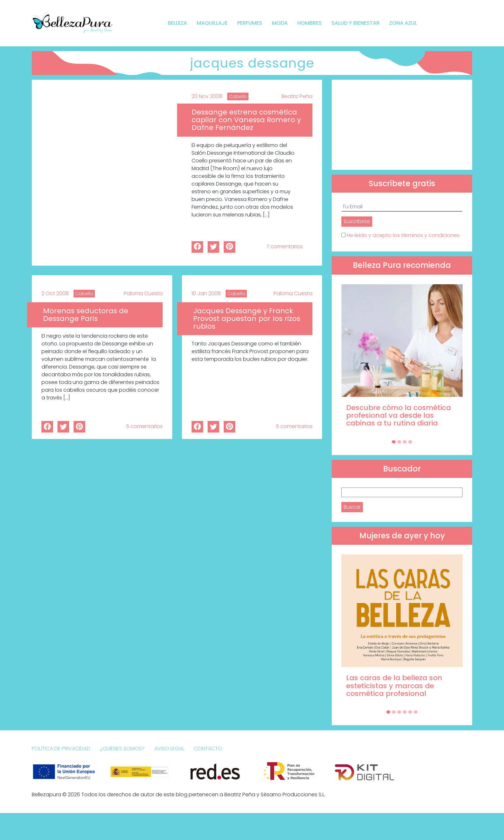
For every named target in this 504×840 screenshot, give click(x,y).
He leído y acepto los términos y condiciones (403, 235)
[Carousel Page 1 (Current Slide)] (394, 442)
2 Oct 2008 (55, 293)
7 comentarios (285, 247)
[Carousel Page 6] (416, 712)
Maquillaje (212, 23)
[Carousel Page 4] (410, 442)
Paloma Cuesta (143, 293)
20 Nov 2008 (207, 96)
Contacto (208, 749)
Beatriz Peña (297, 96)
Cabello (238, 96)
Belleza (177, 23)
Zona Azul (403, 23)
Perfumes (250, 23)
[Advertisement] (402, 125)
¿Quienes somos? (122, 749)
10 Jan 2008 (206, 293)
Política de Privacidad (61, 749)
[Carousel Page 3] (405, 442)
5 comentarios (144, 426)
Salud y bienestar (355, 23)
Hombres (310, 23)
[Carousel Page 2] (399, 442)
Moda (280, 23)
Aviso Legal (169, 749)
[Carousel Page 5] (410, 712)
